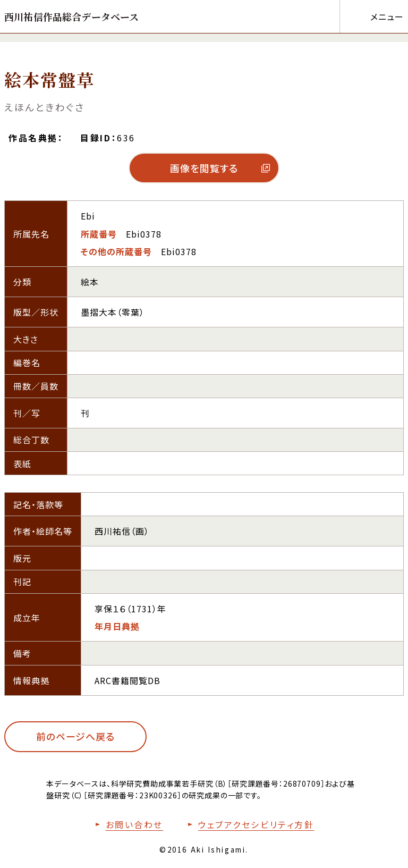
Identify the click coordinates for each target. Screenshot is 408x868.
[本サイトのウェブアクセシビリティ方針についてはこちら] (249, 824)
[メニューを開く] (372, 16)
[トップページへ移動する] (72, 16)
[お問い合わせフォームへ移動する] (127, 824)
